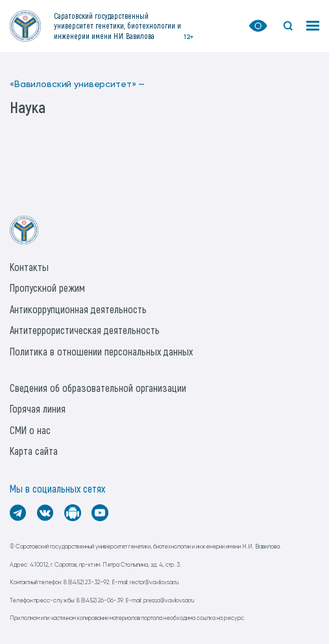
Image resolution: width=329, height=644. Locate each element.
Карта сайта (34, 451)
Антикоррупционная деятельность (78, 309)
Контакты (29, 267)
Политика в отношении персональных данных (101, 351)
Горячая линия (38, 408)
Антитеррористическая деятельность (85, 330)
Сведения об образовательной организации (98, 388)
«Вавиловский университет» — (77, 84)
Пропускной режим (47, 288)
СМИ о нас (30, 430)
